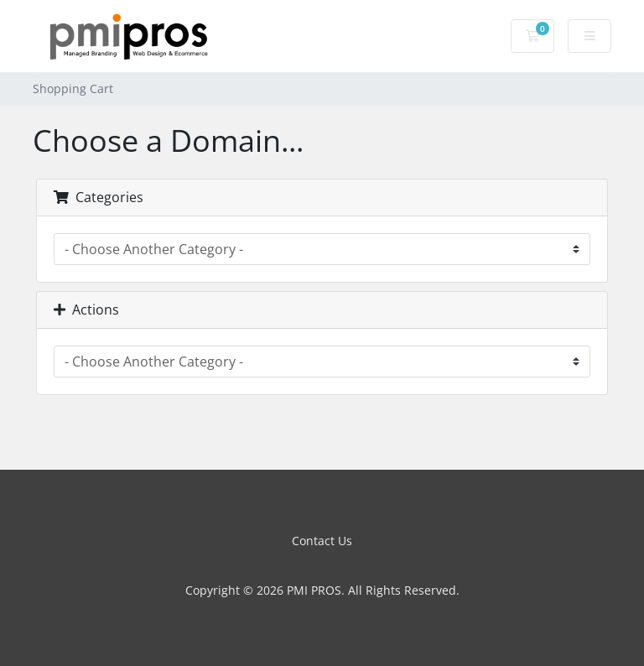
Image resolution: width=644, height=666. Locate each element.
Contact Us (322, 541)
